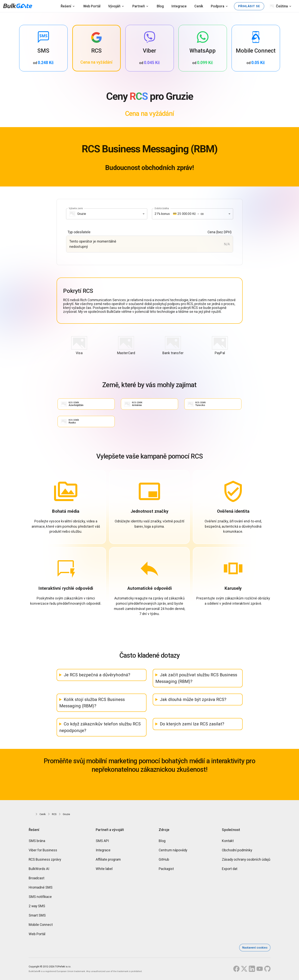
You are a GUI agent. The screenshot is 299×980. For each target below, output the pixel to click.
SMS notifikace (40, 898)
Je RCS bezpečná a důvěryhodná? (97, 676)
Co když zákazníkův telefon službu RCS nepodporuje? (100, 728)
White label (104, 870)
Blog (160, 6)
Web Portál (92, 6)
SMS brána (37, 842)
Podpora (218, 6)
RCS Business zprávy (45, 860)
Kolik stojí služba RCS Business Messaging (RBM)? (92, 703)
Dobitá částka (162, 208)
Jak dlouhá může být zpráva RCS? (193, 700)
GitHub (164, 860)
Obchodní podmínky (237, 851)
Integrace (179, 6)
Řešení (66, 6)
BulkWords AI (39, 870)
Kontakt (228, 842)
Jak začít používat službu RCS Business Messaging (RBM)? (196, 679)
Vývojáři (114, 6)
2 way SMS (37, 907)
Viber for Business (43, 851)
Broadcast (37, 879)
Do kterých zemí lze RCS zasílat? (192, 725)
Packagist (166, 870)
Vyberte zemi (76, 208)
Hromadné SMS (41, 888)
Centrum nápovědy (173, 851)
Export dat (230, 870)
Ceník (199, 6)
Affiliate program (108, 860)
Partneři (139, 6)
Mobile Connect (41, 925)
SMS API (102, 842)
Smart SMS (37, 916)
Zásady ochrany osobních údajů (246, 860)
